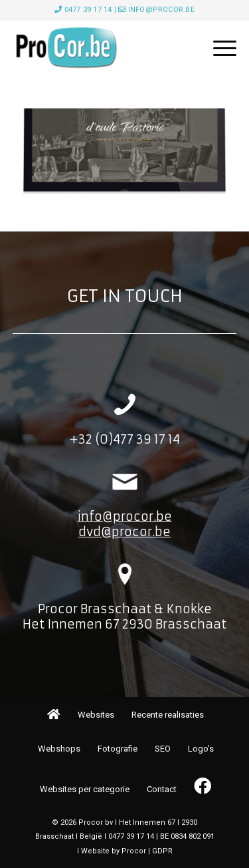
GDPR (162, 851)
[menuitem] (218, 48)
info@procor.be (161, 10)
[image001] (102, 48)
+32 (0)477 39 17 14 (124, 439)
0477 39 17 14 (88, 10)
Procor (134, 851)
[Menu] (218, 48)
